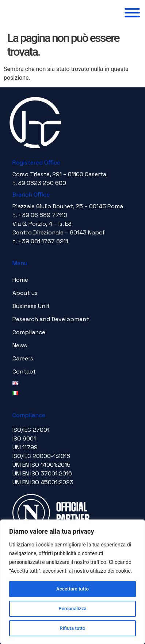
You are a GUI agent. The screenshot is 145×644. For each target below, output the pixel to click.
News (20, 345)
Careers (23, 358)
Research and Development (51, 319)
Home (20, 280)
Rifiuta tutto (73, 628)
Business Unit (31, 306)
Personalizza (72, 609)
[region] (72, 582)
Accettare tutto (73, 589)
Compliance (29, 332)
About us (25, 293)
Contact (24, 372)
